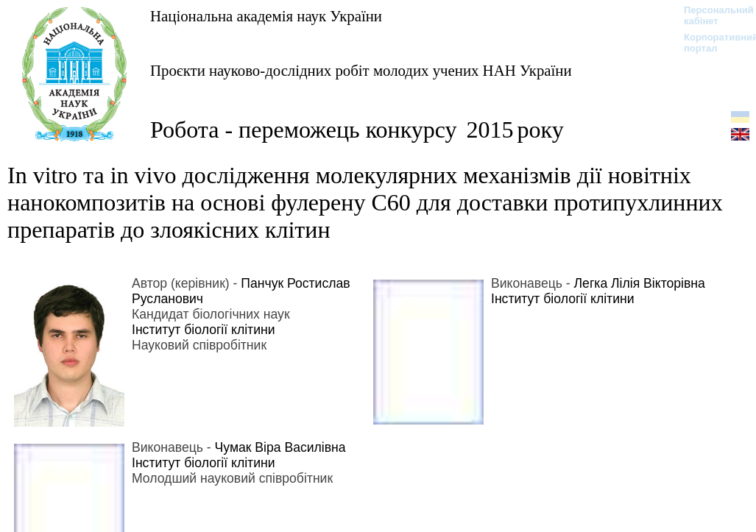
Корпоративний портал (711, 43)
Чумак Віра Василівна (280, 447)
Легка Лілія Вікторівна (640, 283)
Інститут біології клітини (204, 330)
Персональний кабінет (711, 15)
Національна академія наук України (266, 16)
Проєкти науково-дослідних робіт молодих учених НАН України (361, 70)
